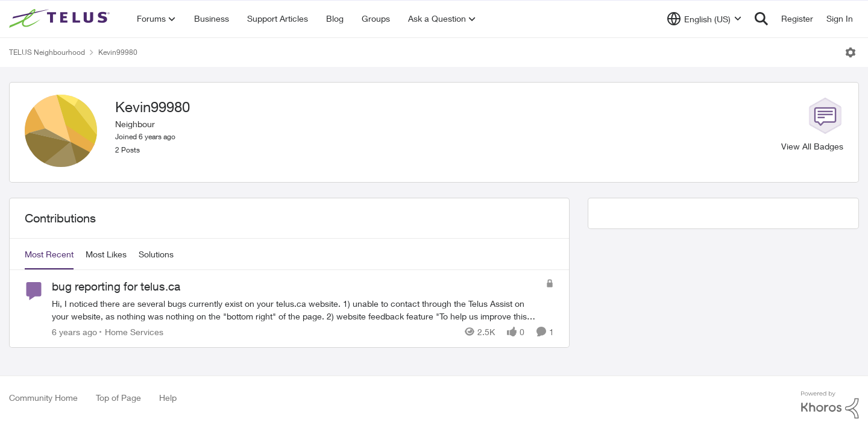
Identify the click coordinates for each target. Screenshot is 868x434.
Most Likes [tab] (106, 254)
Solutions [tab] (156, 254)
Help (168, 398)
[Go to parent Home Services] (131, 332)
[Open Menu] (851, 52)
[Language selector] (704, 19)
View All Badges (812, 146)
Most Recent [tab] (49, 254)
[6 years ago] (74, 332)
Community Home (43, 398)
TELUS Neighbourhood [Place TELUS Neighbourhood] (47, 52)
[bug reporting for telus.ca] (296, 310)
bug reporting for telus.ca (116, 286)
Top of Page (118, 398)
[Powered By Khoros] (830, 405)
